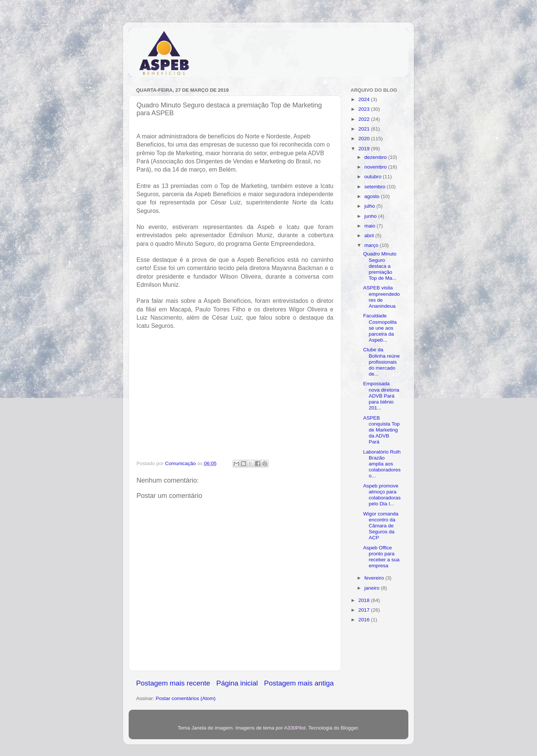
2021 (365, 129)
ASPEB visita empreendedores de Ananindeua (381, 297)
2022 (365, 119)
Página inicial (237, 683)
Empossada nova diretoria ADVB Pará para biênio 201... (381, 396)
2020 (365, 139)
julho (370, 206)
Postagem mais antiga (299, 683)
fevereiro (375, 578)
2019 (365, 149)
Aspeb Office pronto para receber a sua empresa (381, 557)
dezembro (376, 157)
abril (370, 236)
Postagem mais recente (173, 683)
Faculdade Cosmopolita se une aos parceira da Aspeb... (380, 328)
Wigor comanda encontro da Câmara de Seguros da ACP (381, 526)
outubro (374, 177)
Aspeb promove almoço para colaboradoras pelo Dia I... (382, 495)
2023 (365, 109)
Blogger (349, 728)
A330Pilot (295, 728)
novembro (376, 167)
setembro (376, 187)
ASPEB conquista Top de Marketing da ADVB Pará (381, 430)
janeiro (373, 588)
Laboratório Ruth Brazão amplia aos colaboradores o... (382, 464)
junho (371, 216)
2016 (365, 620)
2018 (365, 600)
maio (370, 226)
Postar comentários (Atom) (186, 698)
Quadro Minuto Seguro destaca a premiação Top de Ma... (380, 266)
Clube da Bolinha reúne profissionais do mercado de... (381, 362)
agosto (373, 196)
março (372, 245)
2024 (365, 99)
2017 (365, 610)
